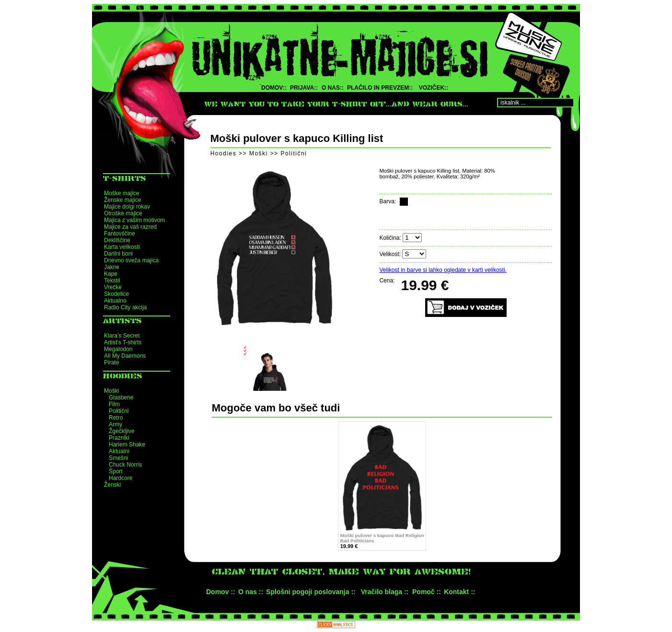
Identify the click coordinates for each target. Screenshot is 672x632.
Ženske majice (122, 200)
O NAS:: (333, 88)
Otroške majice (123, 213)
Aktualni (119, 451)
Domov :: (221, 592)
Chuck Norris (125, 465)
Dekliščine (117, 240)
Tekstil (112, 281)
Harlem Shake (127, 445)
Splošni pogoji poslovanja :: (311, 592)
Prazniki (119, 438)
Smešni (118, 458)
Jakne (112, 267)
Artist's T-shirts (123, 342)
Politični (119, 411)
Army (116, 424)
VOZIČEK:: (434, 88)
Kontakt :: (459, 592)
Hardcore (121, 478)
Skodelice (116, 294)
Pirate (111, 363)
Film (114, 404)
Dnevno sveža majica (131, 260)
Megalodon (118, 349)
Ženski (112, 485)
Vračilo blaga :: (385, 592)
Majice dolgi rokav (127, 207)
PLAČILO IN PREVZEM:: (380, 88)
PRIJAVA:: (304, 88)
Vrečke (113, 287)
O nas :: (251, 592)
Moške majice (122, 193)
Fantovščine (120, 234)
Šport (116, 471)
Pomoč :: (427, 592)
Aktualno (115, 301)
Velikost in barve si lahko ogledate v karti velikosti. (443, 270)
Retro (116, 418)
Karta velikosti (122, 247)
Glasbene (121, 398)
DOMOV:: (274, 88)
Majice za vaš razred (130, 227)
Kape (111, 274)
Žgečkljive (122, 431)
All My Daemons (125, 356)
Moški (111, 391)
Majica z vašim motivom (134, 220)
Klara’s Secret (122, 336)
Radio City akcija (125, 307)
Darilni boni (118, 254)
